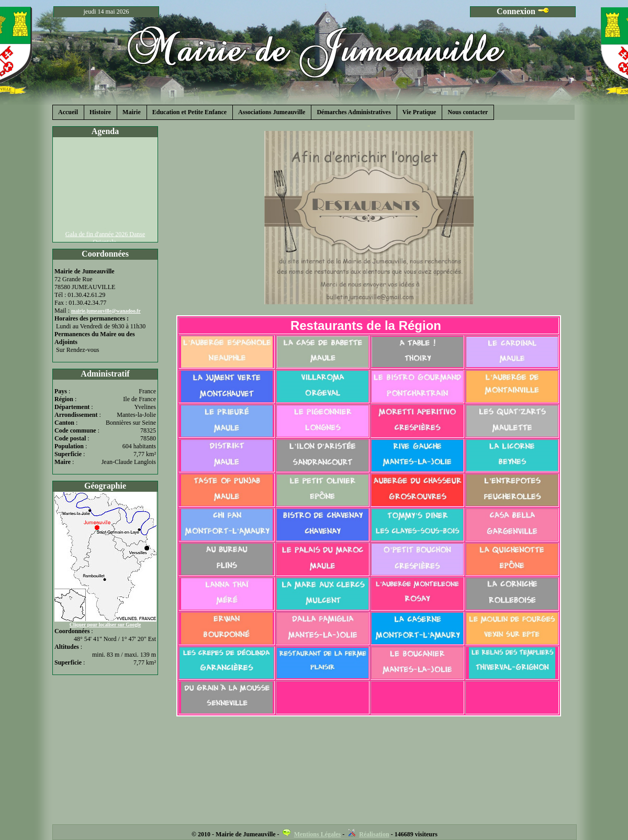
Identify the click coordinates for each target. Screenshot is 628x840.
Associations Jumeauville (272, 112)
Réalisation (374, 834)
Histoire (100, 112)
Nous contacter (468, 112)
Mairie (132, 112)
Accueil (68, 112)
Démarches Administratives (354, 112)
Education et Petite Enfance (189, 112)
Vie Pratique (419, 112)
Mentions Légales (318, 834)
